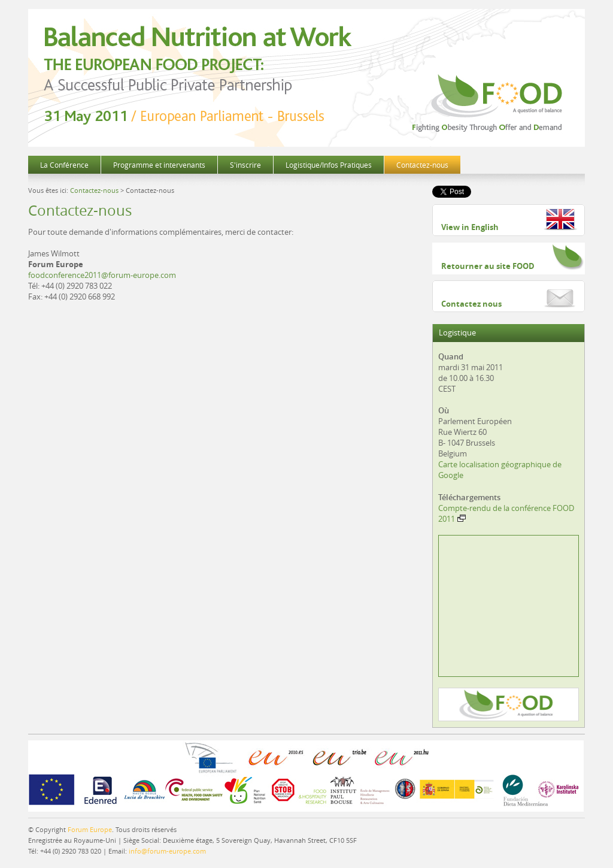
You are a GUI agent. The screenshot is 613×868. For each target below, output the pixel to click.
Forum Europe (90, 829)
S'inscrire (245, 165)
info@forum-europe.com (167, 851)
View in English (470, 227)
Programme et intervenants (159, 165)
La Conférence (64, 165)
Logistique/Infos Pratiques (329, 165)
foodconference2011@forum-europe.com (102, 275)
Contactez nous (471, 304)
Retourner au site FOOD (488, 266)
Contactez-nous (422, 165)
